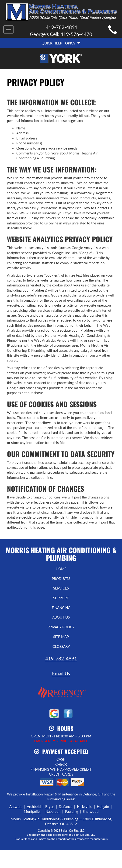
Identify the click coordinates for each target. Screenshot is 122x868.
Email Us (61, 673)
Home (61, 569)
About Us (61, 617)
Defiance (66, 806)
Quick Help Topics (61, 43)
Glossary (61, 646)
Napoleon (53, 811)
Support (61, 598)
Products (61, 579)
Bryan (50, 806)
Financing (61, 608)
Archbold (34, 806)
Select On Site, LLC (73, 831)
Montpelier (32, 811)
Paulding (72, 811)
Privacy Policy (61, 627)
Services (61, 588)
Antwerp (16, 806)
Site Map (61, 637)
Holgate (103, 806)
